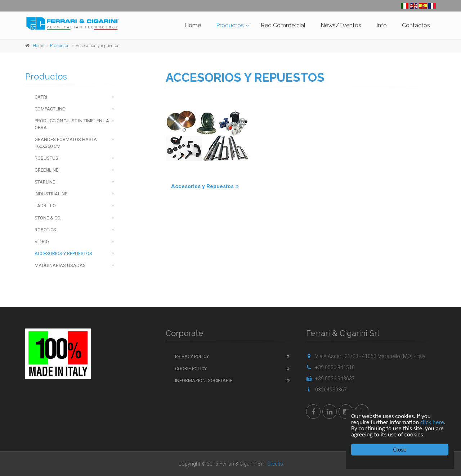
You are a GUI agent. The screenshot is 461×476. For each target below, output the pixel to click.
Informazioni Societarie (204, 380)
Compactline (50, 109)
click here (432, 422)
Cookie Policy (191, 369)
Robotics (45, 230)
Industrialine (51, 194)
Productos (230, 25)
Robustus (46, 158)
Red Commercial (283, 25)
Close (400, 450)
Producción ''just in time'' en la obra (72, 124)
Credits (275, 464)
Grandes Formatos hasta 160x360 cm (66, 143)
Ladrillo (45, 206)
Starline (45, 182)
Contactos (416, 25)
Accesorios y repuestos (63, 253)
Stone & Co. (48, 218)
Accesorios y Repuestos (205, 186)
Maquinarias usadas (60, 265)
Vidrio (42, 242)
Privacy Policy (192, 356)
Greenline (46, 170)
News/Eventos (341, 25)
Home (193, 25)
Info (382, 25)
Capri (41, 97)
